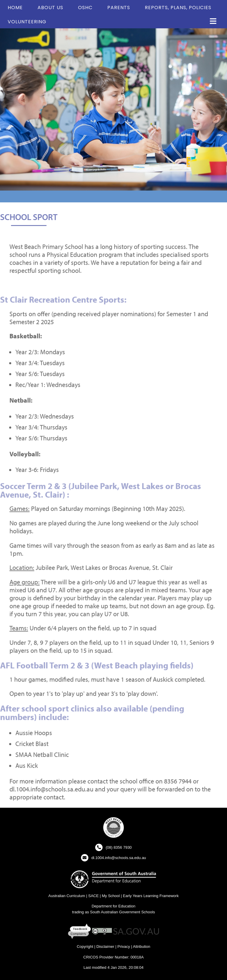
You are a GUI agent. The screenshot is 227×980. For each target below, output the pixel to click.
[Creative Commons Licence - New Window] (102, 931)
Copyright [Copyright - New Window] (85, 947)
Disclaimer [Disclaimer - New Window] (105, 947)
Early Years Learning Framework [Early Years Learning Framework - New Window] (151, 896)
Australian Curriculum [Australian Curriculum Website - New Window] (67, 896)
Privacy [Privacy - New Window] (124, 947)
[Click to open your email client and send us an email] (113, 858)
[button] (213, 21)
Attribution (142, 947)
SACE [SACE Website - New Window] (93, 896)
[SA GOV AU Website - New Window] (136, 931)
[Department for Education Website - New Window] (113, 879)
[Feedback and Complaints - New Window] (80, 931)
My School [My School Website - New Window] (111, 896)
